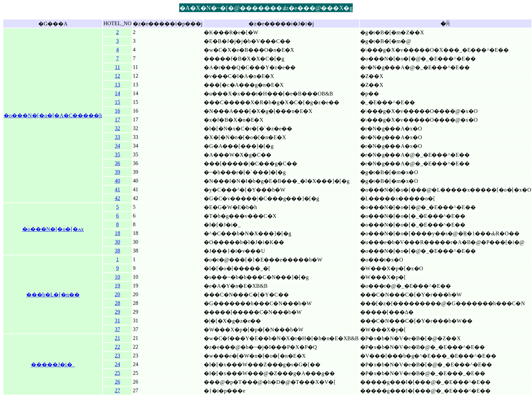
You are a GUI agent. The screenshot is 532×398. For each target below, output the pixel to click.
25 (117, 373)
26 (117, 382)
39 (117, 172)
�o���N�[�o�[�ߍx (53, 229)
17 (117, 120)
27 (117, 390)
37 (117, 329)
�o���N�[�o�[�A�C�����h (53, 115)
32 (117, 128)
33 (117, 137)
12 (117, 76)
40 (117, 181)
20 (117, 294)
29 (117, 312)
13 (117, 85)
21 (117, 338)
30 (117, 242)
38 (117, 251)
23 (117, 355)
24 (117, 364)
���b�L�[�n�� (53, 295)
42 (117, 198)
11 (118, 67)
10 (117, 277)
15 (117, 102)
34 (117, 146)
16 (117, 111)
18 (117, 233)
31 (117, 321)
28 (117, 303)
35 (117, 154)
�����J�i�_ (53, 365)
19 (117, 286)
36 (117, 163)
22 (117, 347)
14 (117, 93)
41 (117, 189)
